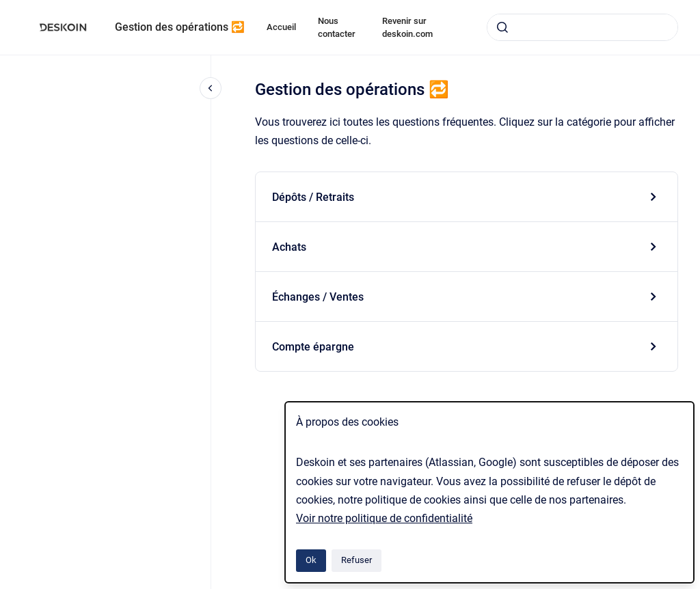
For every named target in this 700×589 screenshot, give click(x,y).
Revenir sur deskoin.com (407, 28)
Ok (311, 560)
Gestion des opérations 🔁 (180, 27)
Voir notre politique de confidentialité (384, 518)
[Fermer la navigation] (211, 88)
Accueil (281, 27)
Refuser (356, 560)
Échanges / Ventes (318, 297)
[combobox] (582, 27)
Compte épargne (313, 347)
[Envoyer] (502, 27)
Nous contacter (337, 28)
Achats (289, 247)
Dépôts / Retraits (313, 197)
